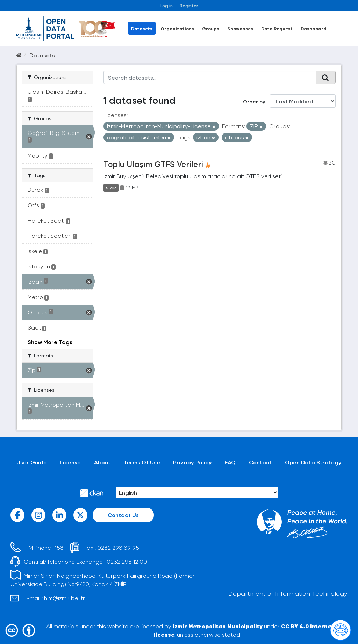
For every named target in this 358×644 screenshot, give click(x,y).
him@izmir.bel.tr (65, 598)
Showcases (240, 28)
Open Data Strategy (313, 462)
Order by (254, 102)
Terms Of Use (142, 462)
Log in (166, 5)
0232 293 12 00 (127, 561)
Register (189, 5)
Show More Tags (50, 342)
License (70, 462)
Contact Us (123, 515)
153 (59, 547)
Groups (211, 28)
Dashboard (314, 28)
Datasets (142, 28)
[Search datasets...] (210, 77)
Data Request (277, 28)
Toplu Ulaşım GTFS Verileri (153, 164)
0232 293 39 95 (118, 547)
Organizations (177, 28)
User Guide (32, 462)
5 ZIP (111, 188)
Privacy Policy (192, 462)
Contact (260, 462)
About (102, 462)
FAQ (230, 462)
